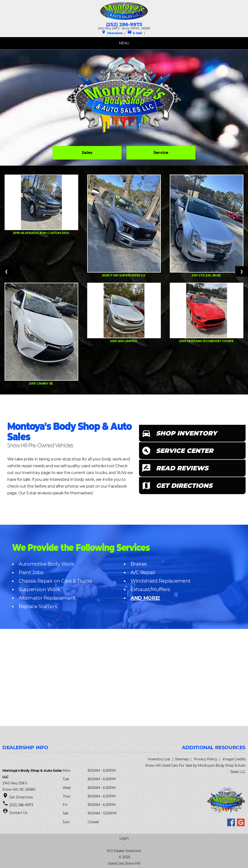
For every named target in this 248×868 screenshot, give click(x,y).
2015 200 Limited (124, 341)
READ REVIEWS (182, 468)
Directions (112, 33)
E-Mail (135, 33)
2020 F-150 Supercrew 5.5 (124, 275)
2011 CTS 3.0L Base (207, 275)
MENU (124, 43)
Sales (87, 153)
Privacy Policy (205, 759)
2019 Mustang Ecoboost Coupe (207, 341)
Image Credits (234, 759)
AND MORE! (145, 598)
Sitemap (182, 759)
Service (161, 153)
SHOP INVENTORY (186, 433)
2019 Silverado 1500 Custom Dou (41, 233)
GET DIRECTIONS (184, 486)
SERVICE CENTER (185, 451)
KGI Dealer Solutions (124, 851)
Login (124, 838)
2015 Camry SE (41, 383)
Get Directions (21, 797)
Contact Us (18, 813)
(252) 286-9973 (124, 24)
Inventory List (159, 759)
